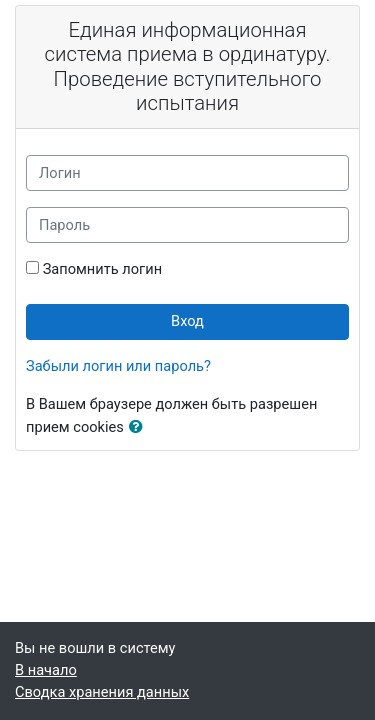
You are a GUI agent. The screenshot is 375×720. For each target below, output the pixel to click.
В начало (46, 670)
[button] (140, 428)
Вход (187, 321)
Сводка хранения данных (102, 692)
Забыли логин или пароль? (118, 366)
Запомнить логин (102, 269)
